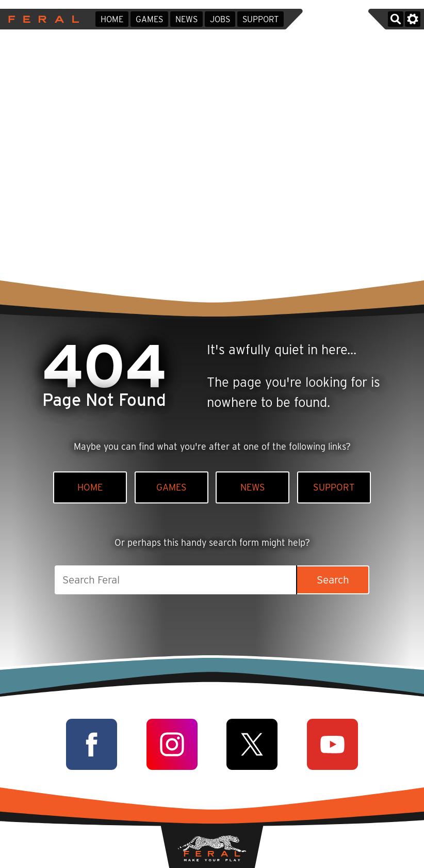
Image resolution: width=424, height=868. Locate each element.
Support (260, 19)
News (186, 19)
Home (112, 19)
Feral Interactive (41, 19)
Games (149, 19)
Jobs (220, 19)
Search (333, 580)
